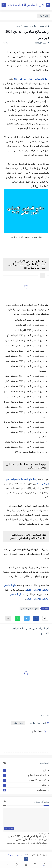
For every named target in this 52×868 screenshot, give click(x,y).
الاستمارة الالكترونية (25, 780)
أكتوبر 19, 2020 (42, 833)
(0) (5, 43)
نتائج (25, 770)
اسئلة (25, 785)
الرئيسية (45, 26)
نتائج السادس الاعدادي (26, 26)
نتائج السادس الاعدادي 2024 (26, 5)
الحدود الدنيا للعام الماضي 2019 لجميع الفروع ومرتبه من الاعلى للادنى (29, 838)
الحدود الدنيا (25, 790)
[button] (36, 618)
